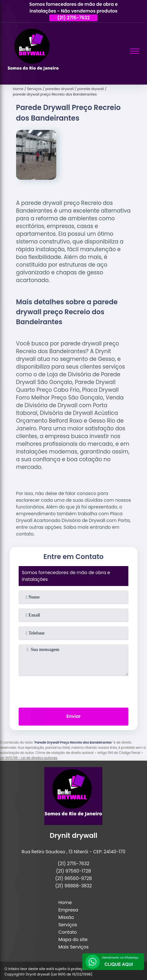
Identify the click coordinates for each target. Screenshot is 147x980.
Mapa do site (73, 939)
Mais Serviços (73, 947)
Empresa (68, 910)
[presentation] (73, 691)
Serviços (68, 925)
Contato (67, 932)
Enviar (73, 716)
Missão (66, 917)
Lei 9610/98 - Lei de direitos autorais (29, 758)
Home (65, 902)
